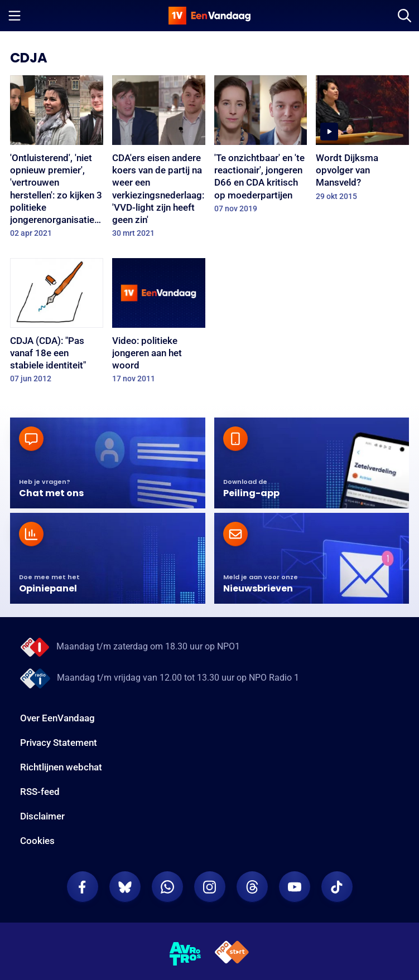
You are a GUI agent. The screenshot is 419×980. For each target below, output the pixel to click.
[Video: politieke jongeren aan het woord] (159, 324)
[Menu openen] (15, 16)
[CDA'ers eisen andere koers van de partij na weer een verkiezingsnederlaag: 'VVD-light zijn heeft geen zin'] (159, 160)
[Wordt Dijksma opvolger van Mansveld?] (362, 142)
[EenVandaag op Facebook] (83, 887)
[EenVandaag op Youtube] (295, 887)
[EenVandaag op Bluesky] (125, 887)
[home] (210, 16)
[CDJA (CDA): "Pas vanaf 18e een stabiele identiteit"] (57, 324)
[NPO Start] (232, 954)
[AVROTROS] (186, 954)
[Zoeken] (404, 16)
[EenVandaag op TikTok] (337, 887)
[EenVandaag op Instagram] (210, 887)
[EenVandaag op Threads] (252, 887)
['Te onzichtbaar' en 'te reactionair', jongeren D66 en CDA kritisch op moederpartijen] (261, 148)
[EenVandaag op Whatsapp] (167, 887)
